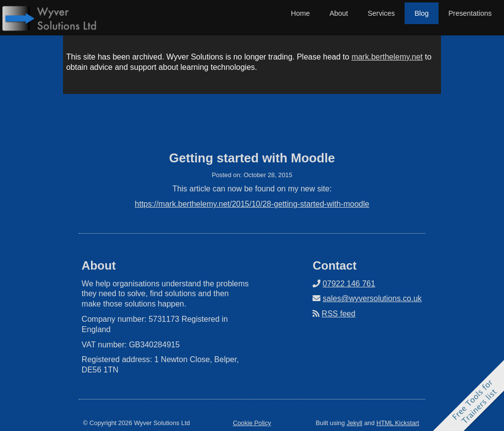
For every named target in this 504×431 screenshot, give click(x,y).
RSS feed (339, 314)
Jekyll (354, 423)
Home (300, 13)
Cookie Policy (252, 423)
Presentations (470, 13)
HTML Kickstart (398, 423)
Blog (422, 13)
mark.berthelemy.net (387, 57)
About (339, 13)
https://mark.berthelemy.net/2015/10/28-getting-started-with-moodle (252, 204)
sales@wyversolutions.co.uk (372, 298)
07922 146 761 (349, 284)
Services (381, 13)
